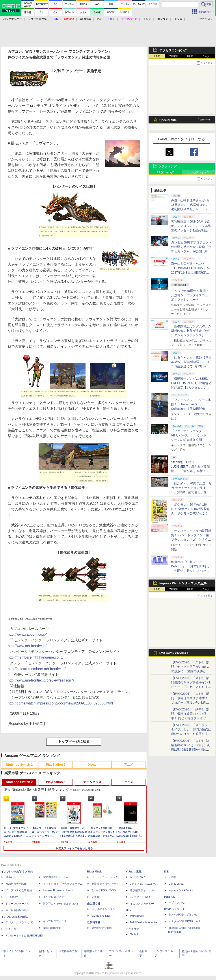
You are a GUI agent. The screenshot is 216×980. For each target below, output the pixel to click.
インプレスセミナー (55, 897)
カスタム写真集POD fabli (184, 921)
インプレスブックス (55, 921)
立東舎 (95, 897)
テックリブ (132, 929)
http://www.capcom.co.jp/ (27, 634)
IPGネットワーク (174, 909)
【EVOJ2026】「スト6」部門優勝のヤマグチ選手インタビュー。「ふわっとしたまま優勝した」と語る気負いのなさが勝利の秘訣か (191, 687)
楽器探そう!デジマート (105, 884)
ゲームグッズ (92, 782)
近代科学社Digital (102, 928)
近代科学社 (94, 922)
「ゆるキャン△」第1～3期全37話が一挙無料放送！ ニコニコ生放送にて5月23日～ (191, 362)
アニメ (128, 765)
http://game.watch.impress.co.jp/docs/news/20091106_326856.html (60, 703)
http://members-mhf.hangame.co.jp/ (36, 657)
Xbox (92, 765)
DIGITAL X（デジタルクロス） (61, 904)
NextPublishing (52, 928)
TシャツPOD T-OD (104, 890)
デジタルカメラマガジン (20, 922)
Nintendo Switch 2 (19, 765)
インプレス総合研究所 (19, 890)
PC (99, 19)
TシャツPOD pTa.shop (183, 915)
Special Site (168, 120)
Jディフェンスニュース (144, 884)
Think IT (10, 877)
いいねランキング (198, 172)
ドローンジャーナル (17, 904)
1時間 (157, 56)
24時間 (173, 56)
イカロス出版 (134, 872)
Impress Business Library (58, 890)
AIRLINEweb (138, 877)
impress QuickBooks (181, 890)
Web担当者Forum (16, 884)
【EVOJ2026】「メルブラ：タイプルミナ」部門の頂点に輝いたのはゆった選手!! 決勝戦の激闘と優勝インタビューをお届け (191, 734)
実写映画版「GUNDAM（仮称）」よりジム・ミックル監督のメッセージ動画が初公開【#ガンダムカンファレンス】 (191, 230)
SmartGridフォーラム (56, 877)
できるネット (13, 929)
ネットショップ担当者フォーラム (63, 884)
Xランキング (168, 166)
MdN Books (137, 916)
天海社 (173, 877)
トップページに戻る (74, 741)
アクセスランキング (173, 50)
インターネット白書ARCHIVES (24, 936)
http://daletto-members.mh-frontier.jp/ (37, 669)
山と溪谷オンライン (103, 909)
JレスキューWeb (140, 897)
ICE (166, 872)
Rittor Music (95, 872)
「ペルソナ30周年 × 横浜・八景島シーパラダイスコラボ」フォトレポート (190, 295)
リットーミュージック (105, 877)
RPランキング (165, 172)
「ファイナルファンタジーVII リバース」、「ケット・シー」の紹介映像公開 (190, 435)
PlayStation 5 (56, 765)
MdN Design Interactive (144, 922)
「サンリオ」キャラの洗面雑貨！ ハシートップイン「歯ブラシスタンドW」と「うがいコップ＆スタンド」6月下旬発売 (191, 540)
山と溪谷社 (94, 904)
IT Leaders (12, 897)
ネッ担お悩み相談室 (17, 910)
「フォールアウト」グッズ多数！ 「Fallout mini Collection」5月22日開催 (191, 404)
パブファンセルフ (179, 903)
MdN (128, 910)
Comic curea (176, 884)
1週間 (190, 56)
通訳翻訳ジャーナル (142, 890)
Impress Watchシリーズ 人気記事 (183, 583)
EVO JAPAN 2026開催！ (174, 653)
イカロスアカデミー (142, 904)
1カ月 (207, 56)
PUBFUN (170, 897)
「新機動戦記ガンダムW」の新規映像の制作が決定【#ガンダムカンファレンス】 (191, 331)
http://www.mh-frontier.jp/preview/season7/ (41, 680)
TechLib (135, 935)
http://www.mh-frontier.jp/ (27, 646)
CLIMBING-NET (101, 916)
